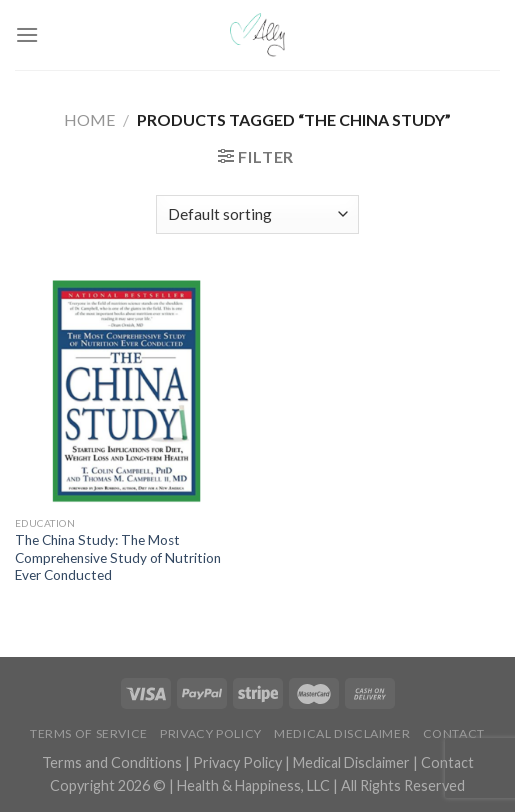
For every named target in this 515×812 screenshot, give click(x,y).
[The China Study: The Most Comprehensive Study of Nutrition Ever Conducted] (131, 390)
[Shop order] (257, 214)
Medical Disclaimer (342, 733)
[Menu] (27, 34)
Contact (454, 733)
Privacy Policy (211, 733)
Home (89, 119)
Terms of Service (89, 733)
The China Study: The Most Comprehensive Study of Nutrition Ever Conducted (118, 557)
